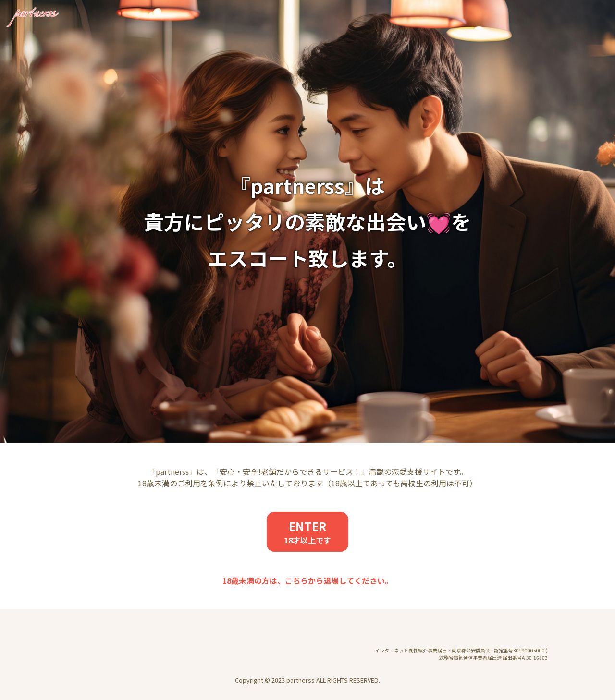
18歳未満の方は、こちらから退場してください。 (307, 580)
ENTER (307, 532)
